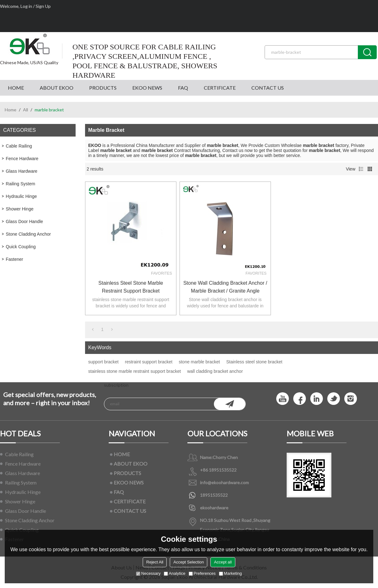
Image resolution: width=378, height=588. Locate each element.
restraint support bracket (149, 362)
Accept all (223, 562)
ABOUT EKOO (57, 88)
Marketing (230, 573)
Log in (26, 6)
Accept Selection (189, 562)
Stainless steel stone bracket (254, 362)
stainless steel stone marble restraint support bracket (131, 287)
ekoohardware (214, 508)
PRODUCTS (103, 88)
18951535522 (214, 495)
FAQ (183, 88)
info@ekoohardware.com (224, 482)
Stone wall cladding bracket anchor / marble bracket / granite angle (225, 287)
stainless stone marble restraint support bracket (135, 371)
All (26, 110)
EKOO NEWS (147, 88)
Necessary (148, 573)
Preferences (202, 573)
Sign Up (43, 6)
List (361, 169)
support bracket (103, 362)
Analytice (175, 573)
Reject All (155, 562)
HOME (16, 88)
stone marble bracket (199, 362)
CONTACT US (268, 88)
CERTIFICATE (220, 88)
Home (11, 110)
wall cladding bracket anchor (215, 371)
